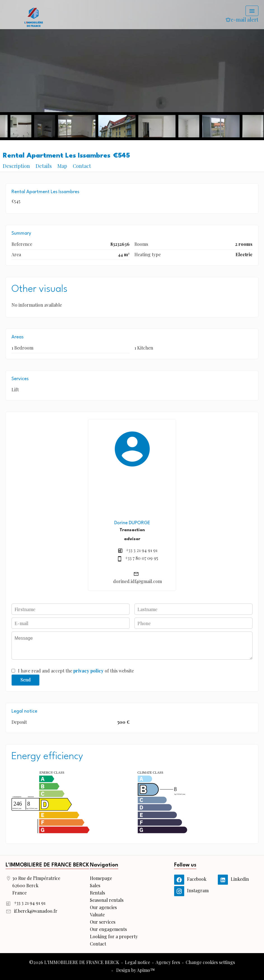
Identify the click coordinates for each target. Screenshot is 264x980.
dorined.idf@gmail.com (137, 581)
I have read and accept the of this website (76, 671)
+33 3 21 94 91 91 (142, 550)
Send (26, 680)
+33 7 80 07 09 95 (142, 558)
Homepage (34, 17)
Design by (135, 970)
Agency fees (168, 962)
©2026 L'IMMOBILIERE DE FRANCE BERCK (74, 962)
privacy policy (88, 671)
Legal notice (137, 962)
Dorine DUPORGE (132, 523)
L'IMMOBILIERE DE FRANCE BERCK (47, 865)
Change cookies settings (210, 962)
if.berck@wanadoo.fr (36, 911)
